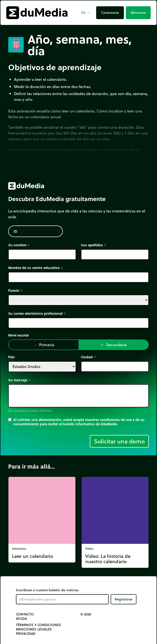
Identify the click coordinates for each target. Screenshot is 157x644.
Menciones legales (34, 629)
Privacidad (26, 634)
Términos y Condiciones (39, 625)
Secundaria (113, 345)
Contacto (25, 614)
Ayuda (21, 619)
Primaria (44, 345)
